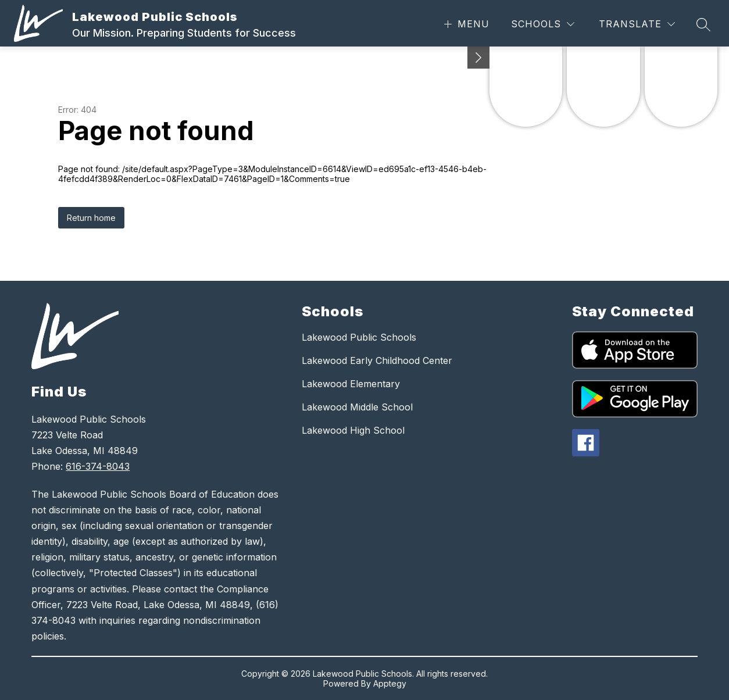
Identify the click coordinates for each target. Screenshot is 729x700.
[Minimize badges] (478, 58)
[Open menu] (465, 24)
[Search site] (703, 24)
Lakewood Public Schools (359, 337)
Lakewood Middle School (357, 407)
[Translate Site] (637, 24)
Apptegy (390, 683)
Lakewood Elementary (351, 384)
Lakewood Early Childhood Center (377, 360)
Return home (91, 218)
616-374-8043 (98, 466)
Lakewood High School (353, 430)
